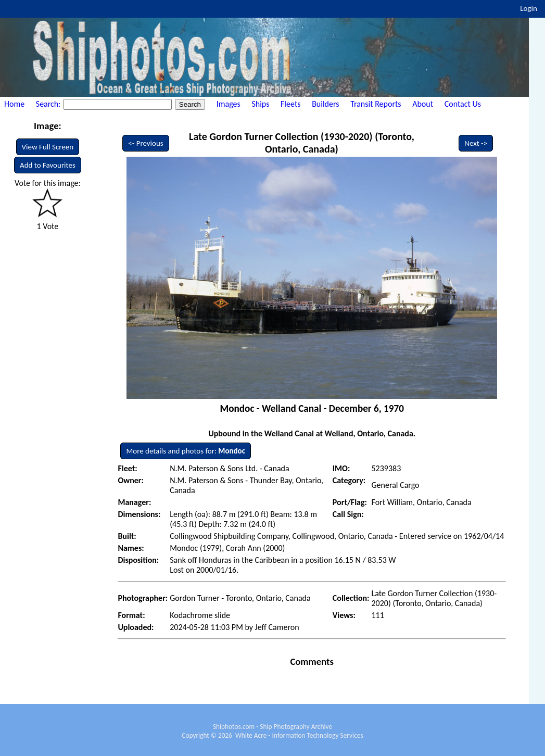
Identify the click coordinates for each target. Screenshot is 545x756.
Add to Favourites (48, 165)
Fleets (290, 104)
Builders (325, 104)
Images (229, 104)
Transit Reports (376, 104)
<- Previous (146, 143)
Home (14, 104)
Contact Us (463, 104)
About (423, 104)
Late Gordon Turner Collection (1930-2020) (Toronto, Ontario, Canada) (302, 143)
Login (529, 8)
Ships (260, 104)
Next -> (476, 143)
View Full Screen (48, 147)
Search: (49, 104)
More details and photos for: (186, 451)
